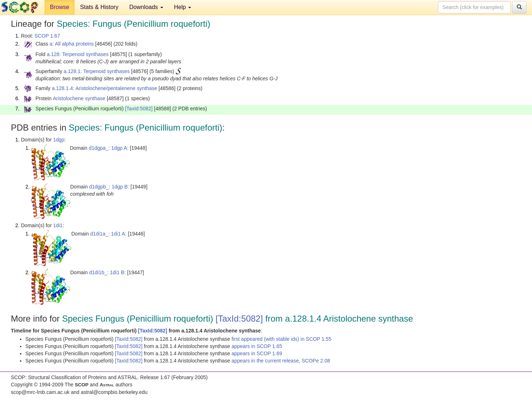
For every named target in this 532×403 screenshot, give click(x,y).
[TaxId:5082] (139, 109)
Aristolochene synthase (79, 98)
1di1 (58, 225)
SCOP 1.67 (47, 36)
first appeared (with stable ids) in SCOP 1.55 (282, 339)
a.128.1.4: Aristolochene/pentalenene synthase (104, 88)
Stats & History (99, 7)
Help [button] (183, 7)
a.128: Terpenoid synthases (78, 54)
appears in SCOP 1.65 (257, 346)
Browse (60, 7)
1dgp (59, 140)
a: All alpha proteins (72, 44)
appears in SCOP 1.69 (257, 353)
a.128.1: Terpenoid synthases (97, 71)
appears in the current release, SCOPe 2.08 (281, 361)
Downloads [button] (146, 7)
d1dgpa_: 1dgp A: (109, 148)
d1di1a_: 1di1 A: (108, 234)
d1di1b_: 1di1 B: (107, 272)
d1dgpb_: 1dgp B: (109, 187)
